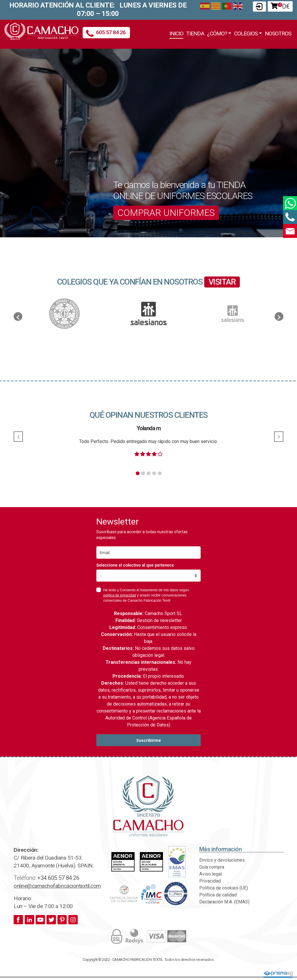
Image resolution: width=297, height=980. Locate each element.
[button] (18, 317)
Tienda (195, 34)
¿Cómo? (217, 34)
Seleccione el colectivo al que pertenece (135, 565)
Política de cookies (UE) (224, 888)
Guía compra (212, 867)
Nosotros (278, 34)
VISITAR (222, 282)
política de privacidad (120, 595)
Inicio (176, 34)
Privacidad (210, 881)
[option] (148, 314)
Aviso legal (211, 874)
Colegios (246, 34)
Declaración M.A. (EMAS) (224, 902)
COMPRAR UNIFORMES (166, 213)
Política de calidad (218, 895)
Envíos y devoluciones (222, 860)
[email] (148, 553)
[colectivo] (148, 576)
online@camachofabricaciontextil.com (57, 886)
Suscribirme (149, 740)
